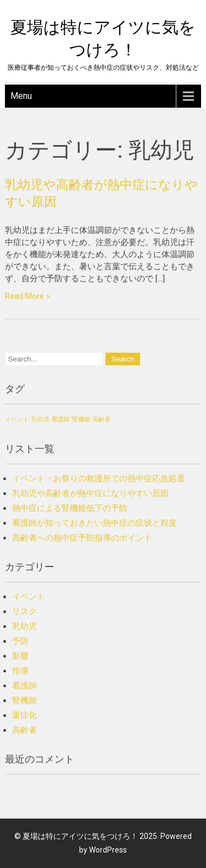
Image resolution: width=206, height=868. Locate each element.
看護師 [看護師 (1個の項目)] (61, 419)
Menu (21, 96)
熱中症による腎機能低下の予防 (70, 508)
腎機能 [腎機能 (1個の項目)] (81, 419)
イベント (29, 597)
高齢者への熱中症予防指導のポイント (82, 538)
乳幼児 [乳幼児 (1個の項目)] (40, 419)
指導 (20, 671)
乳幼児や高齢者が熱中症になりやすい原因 (90, 493)
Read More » (27, 296)
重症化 (24, 715)
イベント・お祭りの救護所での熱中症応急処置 (99, 478)
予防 (20, 641)
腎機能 (24, 700)
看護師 (24, 686)
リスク (24, 611)
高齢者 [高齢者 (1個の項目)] (101, 419)
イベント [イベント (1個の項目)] (17, 419)
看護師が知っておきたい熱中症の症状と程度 (94, 523)
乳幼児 (24, 626)
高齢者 (24, 730)
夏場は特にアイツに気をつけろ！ (80, 836)
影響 (20, 656)
